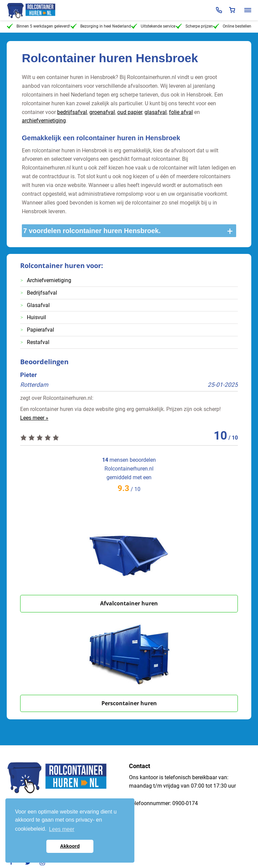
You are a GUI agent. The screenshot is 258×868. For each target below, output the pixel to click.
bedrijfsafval (72, 112)
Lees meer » (34, 418)
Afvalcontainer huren (129, 603)
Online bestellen (232, 26)
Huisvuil (36, 317)
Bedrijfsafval (42, 293)
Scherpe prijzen (194, 26)
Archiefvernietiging (49, 280)
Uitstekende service (153, 26)
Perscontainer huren (129, 703)
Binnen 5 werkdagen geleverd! (38, 26)
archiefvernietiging (44, 121)
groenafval (102, 112)
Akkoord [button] (70, 846)
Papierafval (40, 330)
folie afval (181, 112)
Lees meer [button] (62, 829)
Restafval (38, 342)
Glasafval (38, 305)
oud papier (130, 112)
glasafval (156, 112)
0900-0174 (185, 803)
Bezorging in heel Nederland (101, 26)
